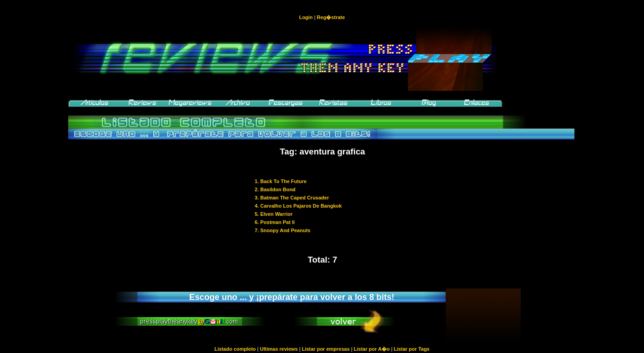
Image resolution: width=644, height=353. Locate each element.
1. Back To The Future (281, 181)
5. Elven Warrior (274, 214)
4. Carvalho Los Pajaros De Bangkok (298, 206)
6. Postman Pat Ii (275, 222)
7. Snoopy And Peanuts (282, 230)
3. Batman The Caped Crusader (292, 198)
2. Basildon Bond (275, 189)
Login (306, 17)
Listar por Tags (412, 349)
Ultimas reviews (279, 349)
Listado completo (235, 349)
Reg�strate (331, 17)
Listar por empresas (326, 349)
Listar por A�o (372, 349)
